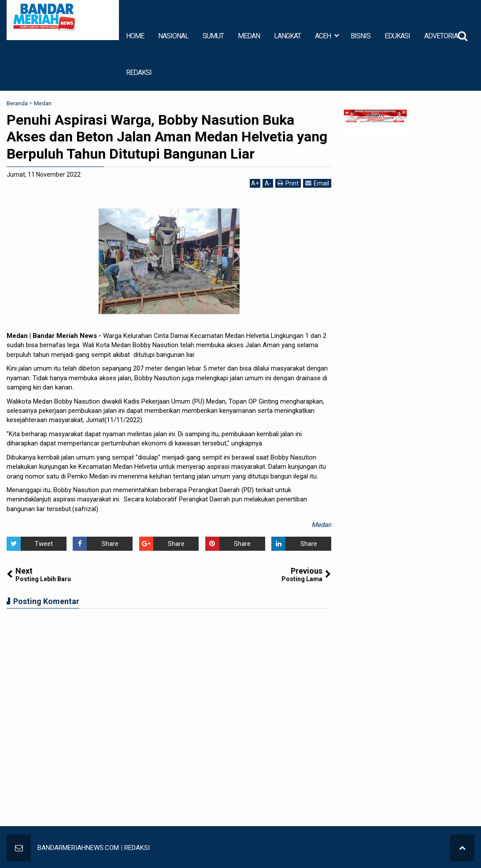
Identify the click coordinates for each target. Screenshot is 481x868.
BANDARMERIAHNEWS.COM (78, 848)
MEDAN (249, 36)
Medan (321, 525)
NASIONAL (173, 36)
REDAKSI (139, 72)
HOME (135, 36)
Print (288, 183)
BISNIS (361, 36)
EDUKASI (397, 36)
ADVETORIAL (443, 36)
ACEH (323, 36)
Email (317, 183)
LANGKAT (287, 36)
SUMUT (213, 36)
